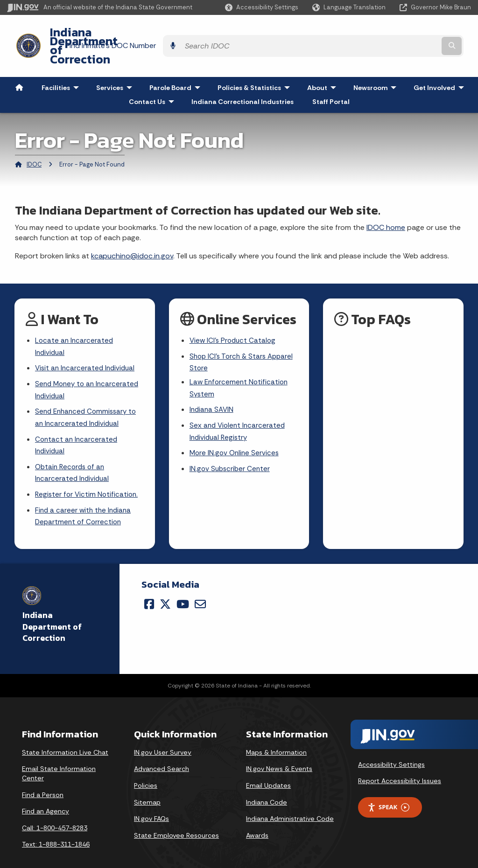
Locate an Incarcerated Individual (75, 322)
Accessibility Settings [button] (391, 750)
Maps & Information (276, 737)
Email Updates (268, 771)
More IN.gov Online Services (236, 434)
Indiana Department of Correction (135, 33)
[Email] (200, 589)
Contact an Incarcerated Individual (77, 426)
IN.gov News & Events (279, 754)
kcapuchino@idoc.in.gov (132, 231)
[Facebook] (149, 589)
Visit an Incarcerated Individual (87, 345)
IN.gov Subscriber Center (231, 451)
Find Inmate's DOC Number (314, 33)
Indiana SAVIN (212, 389)
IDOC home (386, 202)
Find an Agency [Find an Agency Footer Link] (46, 796)
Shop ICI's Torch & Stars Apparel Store (244, 339)
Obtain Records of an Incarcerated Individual (73, 455)
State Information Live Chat (65, 737)
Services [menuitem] (116, 62)
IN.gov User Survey (163, 737)
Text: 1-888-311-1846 (56, 830)
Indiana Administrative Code (290, 804)
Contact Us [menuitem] (154, 76)
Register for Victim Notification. (88, 478)
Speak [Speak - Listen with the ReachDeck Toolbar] (388, 792)
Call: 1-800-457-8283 (55, 813)
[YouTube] (183, 589)
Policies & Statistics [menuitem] (256, 62)
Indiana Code (267, 787)
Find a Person (43, 780)
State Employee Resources (176, 820)
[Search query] (415, 33)
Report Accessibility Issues (400, 766)
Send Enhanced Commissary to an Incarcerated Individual (88, 397)
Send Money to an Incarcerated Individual (89, 368)
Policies (146, 771)
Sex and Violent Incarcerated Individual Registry (239, 412)
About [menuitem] (324, 62)
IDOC (34, 139)
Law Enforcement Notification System (240, 366)
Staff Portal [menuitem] (331, 76)
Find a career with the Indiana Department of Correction (85, 501)
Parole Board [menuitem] (177, 62)
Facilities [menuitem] (62, 62)
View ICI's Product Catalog (234, 316)
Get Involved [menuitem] (441, 62)
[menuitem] (19, 62)
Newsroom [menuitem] (377, 62)
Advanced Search (162, 754)
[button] (262, 7)
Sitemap (147, 787)
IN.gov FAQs (151, 804)
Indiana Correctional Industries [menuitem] (243, 76)
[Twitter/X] (165, 589)
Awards (257, 820)
